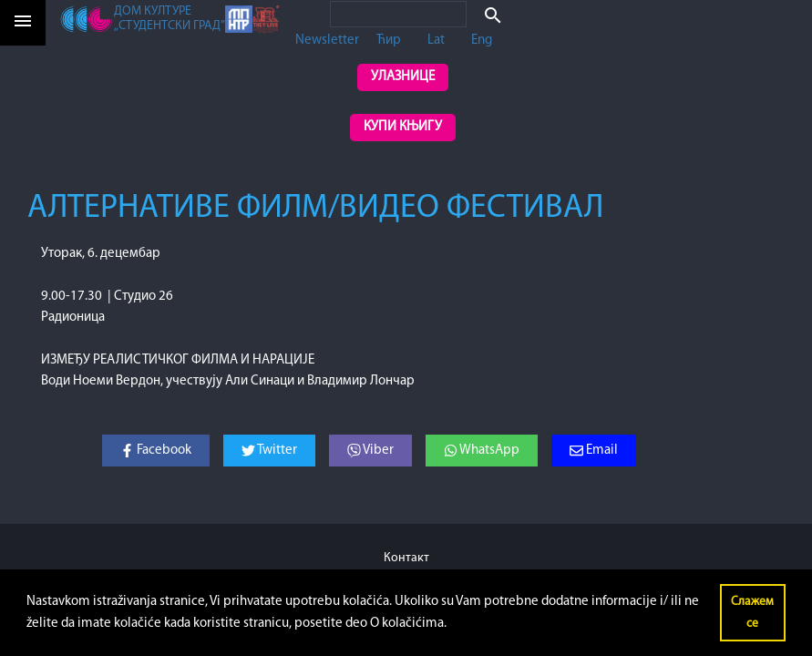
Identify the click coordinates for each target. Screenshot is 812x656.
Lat (436, 41)
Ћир (389, 41)
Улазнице (403, 77)
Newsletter (327, 41)
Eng (482, 41)
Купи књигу (403, 127)
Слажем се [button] (752, 613)
